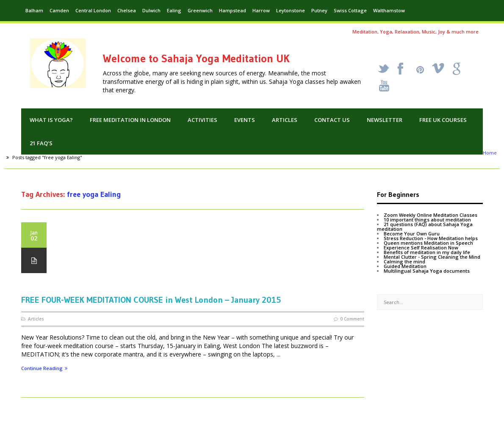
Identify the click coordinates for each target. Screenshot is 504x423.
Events (245, 120)
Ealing (174, 10)
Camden (59, 10)
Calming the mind (404, 261)
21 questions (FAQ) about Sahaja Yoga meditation (425, 227)
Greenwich (200, 10)
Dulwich (151, 10)
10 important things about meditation (427, 220)
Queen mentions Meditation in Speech (428, 243)
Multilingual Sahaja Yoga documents (427, 271)
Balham (34, 10)
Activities (202, 120)
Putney (319, 10)
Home (490, 153)
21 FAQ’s (41, 143)
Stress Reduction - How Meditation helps (431, 238)
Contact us (332, 120)
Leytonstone (291, 10)
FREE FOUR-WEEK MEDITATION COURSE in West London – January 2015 (151, 300)
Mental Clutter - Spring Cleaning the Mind (432, 257)
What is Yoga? (51, 120)
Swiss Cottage (350, 10)
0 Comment (352, 319)
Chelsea (127, 10)
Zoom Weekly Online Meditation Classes (431, 215)
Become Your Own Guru (412, 234)
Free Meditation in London (130, 120)
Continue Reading (44, 369)
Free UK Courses (443, 120)
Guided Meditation (405, 266)
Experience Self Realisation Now (421, 247)
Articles (285, 120)
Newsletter (385, 120)
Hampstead (233, 10)
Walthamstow (389, 10)
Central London (93, 10)
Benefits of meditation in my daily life (427, 252)
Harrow (261, 10)
